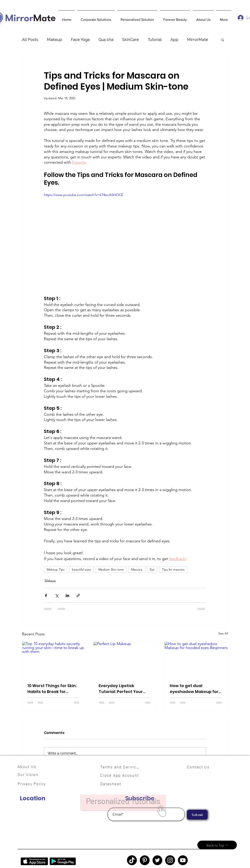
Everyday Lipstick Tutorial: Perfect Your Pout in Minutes (121, 689)
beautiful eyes (81, 569)
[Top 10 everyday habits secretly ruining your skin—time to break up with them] (54, 659)
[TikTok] (132, 860)
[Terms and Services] (121, 767)
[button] (96, 18)
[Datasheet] (113, 784)
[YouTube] (183, 860)
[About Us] (29, 766)
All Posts (30, 40)
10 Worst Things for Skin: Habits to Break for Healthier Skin (52, 689)
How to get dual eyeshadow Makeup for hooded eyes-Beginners (195, 689)
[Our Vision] (30, 775)
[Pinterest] (145, 860)
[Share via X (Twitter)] (57, 595)
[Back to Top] (217, 845)
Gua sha (106, 40)
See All (223, 633)
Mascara (137, 569)
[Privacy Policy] (34, 784)
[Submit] (197, 815)
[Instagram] (170, 860)
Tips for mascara (173, 569)
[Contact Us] (200, 767)
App (174, 40)
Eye (152, 569)
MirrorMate (198, 40)
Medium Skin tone (111, 569)
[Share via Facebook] (46, 595)
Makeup (54, 40)
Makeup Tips (56, 569)
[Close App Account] (122, 775)
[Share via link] (78, 595)
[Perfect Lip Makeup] (125, 659)
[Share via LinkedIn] (67, 595)
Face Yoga (80, 40)
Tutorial (155, 40)
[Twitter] (157, 860)
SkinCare (130, 40)
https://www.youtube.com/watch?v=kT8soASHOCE (84, 195)
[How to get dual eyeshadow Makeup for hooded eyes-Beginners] (196, 659)
